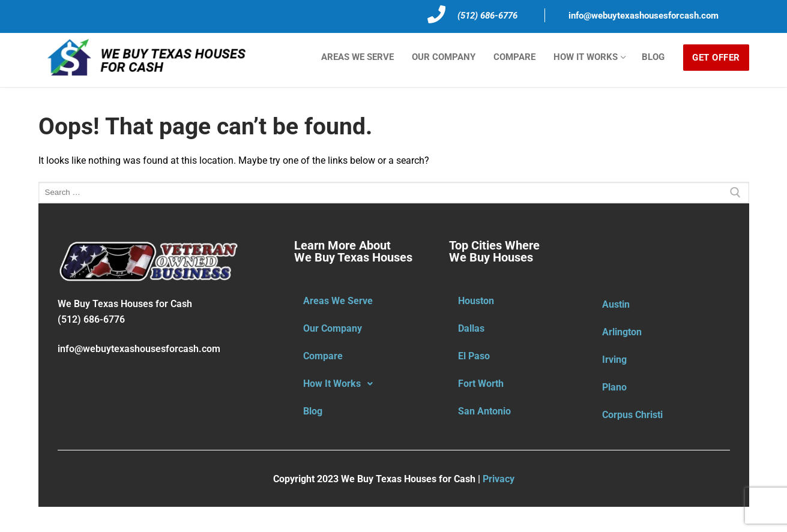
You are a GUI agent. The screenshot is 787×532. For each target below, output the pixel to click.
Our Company (333, 328)
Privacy (499, 479)
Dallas (471, 328)
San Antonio (484, 411)
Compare (323, 356)
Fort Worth (481, 384)
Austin (616, 304)
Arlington (622, 332)
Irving (614, 360)
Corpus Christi (632, 415)
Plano (614, 387)
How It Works (341, 384)
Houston (476, 301)
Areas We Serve (338, 301)
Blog (313, 411)
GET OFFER (716, 58)
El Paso (474, 356)
